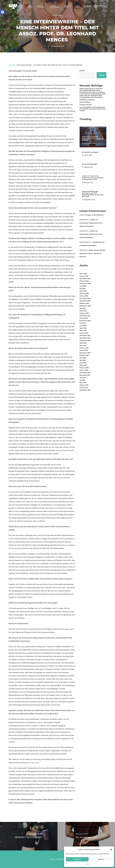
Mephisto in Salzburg (87, 100)
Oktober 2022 (84, 303)
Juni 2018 (83, 358)
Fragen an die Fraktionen (95, 215)
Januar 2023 (84, 296)
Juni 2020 (83, 326)
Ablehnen (101, 859)
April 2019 (83, 343)
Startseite (12, 65)
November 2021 (85, 316)
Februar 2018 (84, 368)
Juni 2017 (83, 378)
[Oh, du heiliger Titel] (86, 836)
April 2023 (83, 291)
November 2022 (85, 301)
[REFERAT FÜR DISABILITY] (29, 836)
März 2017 (83, 383)
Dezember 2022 (85, 298)
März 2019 (83, 345)
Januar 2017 (84, 388)
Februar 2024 (84, 281)
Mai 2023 (83, 288)
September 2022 (85, 306)
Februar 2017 (84, 385)
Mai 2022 (83, 308)
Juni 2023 (83, 286)
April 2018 (83, 363)
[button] (2, 12)
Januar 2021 (84, 318)
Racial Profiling (85, 102)
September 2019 (85, 340)
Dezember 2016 (85, 390)
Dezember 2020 (85, 321)
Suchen (82, 71)
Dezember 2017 (85, 373)
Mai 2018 (82, 360)
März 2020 (83, 331)
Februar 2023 (84, 293)
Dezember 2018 (85, 353)
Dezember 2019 (85, 336)
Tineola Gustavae (86, 105)
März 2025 (83, 274)
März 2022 (83, 311)
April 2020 (83, 328)
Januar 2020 (84, 333)
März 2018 (83, 365)
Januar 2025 (84, 276)
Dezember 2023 (85, 284)
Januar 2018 (84, 370)
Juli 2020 (83, 323)
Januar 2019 (84, 350)
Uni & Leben (57, 15)
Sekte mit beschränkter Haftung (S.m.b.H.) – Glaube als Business (91, 223)
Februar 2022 (84, 313)
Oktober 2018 (84, 355)
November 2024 (85, 279)
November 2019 (85, 338)
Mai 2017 (82, 380)
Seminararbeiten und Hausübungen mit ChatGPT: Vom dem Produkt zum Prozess (93, 109)
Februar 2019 (84, 348)
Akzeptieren (77, 859)
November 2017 (85, 375)
